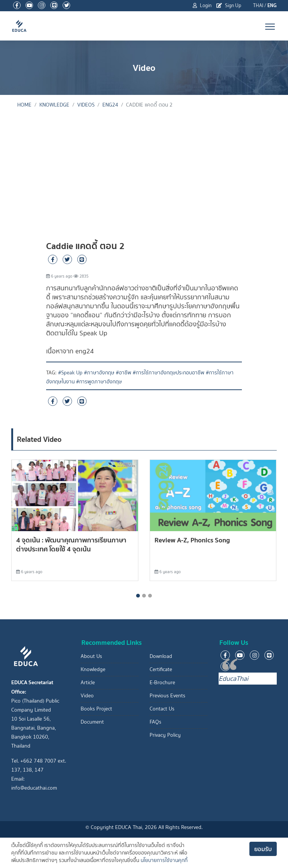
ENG (272, 5)
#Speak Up (70, 373)
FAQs (155, 722)
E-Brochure (162, 683)
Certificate (161, 669)
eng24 (110, 105)
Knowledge (93, 669)
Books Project (96, 709)
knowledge (54, 105)
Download (161, 656)
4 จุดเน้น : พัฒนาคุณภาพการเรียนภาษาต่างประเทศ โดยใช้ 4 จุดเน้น (71, 544)
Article (88, 683)
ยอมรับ (263, 849)
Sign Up (229, 5)
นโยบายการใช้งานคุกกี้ (164, 860)
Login (202, 5)
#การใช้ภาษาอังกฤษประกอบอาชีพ (169, 373)
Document (92, 722)
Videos (86, 105)
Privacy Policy (165, 735)
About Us (91, 656)
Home (24, 105)
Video (87, 696)
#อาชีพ (124, 373)
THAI (258, 5)
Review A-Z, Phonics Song (192, 540)
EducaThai (233, 679)
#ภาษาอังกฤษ (99, 373)
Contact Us (162, 709)
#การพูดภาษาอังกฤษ (99, 382)
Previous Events (167, 696)
